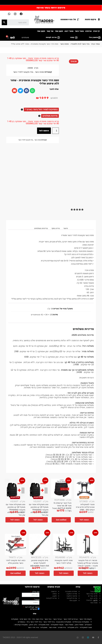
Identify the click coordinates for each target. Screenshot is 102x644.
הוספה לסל (44, 131)
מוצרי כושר (79, 31)
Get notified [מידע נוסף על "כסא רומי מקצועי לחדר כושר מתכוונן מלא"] (16, 573)
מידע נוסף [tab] (56, 228)
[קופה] (76, 38)
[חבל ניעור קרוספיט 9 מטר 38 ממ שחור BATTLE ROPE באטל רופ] (61, 488)
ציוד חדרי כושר (33, 627)
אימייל (37, 599)
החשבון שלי (93, 37)
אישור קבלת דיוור (32, 607)
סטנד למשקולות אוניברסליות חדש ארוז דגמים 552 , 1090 (85, 507)
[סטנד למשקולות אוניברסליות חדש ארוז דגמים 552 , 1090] (84, 489)
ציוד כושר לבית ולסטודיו (80, 44)
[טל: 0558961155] (78, 20)
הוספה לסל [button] (84, 520)
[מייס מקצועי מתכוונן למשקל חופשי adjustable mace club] (40, 544)
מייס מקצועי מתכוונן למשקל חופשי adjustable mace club (40, 563)
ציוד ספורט (62, 627)
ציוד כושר (48, 619)
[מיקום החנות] (99, 20)
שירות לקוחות (51, 37)
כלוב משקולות (73, 627)
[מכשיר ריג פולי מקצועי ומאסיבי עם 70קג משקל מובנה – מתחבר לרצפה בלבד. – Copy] (88, 544)
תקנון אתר (59, 31)
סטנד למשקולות (86, 627)
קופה (72, 37)
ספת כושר (53, 627)
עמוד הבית (96, 44)
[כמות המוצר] (56, 131)
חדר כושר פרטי (25, 619)
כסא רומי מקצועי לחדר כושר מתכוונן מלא (16, 562)
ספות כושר (64, 44)
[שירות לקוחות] (59, 38)
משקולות (44, 627)
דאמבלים (88, 625)
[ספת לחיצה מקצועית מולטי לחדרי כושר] (64, 544)
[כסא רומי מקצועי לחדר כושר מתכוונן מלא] (16, 544)
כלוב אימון (33, 625)
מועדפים (25, 37)
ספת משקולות (44, 625)
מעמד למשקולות (57, 625)
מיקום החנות (91, 19)
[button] (77, 210)
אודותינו (88, 31)
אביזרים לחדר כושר (71, 619)
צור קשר (50, 31)
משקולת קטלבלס (21, 625)
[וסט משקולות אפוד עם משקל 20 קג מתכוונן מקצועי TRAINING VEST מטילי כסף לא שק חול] (38, 489)
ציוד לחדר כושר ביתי (34, 622)
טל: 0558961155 (68, 19)
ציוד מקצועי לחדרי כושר (23, 72)
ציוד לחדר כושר (49, 622)
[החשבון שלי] (99, 38)
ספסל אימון (79, 625)
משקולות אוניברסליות (81, 622)
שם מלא (36, 592)
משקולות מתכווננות (64, 622)
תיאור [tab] (66, 228)
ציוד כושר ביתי (38, 619)
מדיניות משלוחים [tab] (41, 228)
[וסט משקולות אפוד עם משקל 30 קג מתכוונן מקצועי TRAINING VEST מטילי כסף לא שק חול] (15, 489)
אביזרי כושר (58, 619)
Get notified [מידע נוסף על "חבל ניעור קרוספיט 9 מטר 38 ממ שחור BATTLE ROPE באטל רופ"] (61, 520)
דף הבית (97, 31)
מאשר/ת (34, 609)
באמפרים (22, 622)
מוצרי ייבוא (69, 31)
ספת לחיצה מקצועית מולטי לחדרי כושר (64, 562)
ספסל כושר (69, 625)
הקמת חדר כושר (86, 619)
